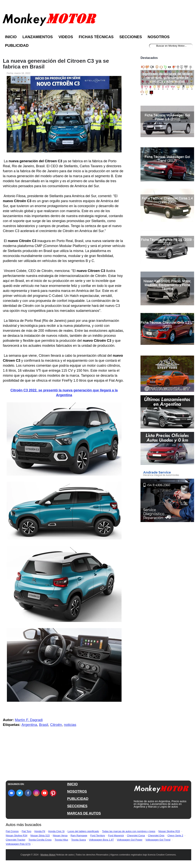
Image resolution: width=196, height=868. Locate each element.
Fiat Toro (26, 831)
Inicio (11, 37)
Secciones (131, 37)
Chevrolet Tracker (16, 840)
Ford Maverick (116, 835)
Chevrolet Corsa (136, 835)
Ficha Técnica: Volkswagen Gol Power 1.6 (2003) (167, 117)
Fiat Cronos (12, 831)
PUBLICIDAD (78, 799)
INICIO (72, 784)
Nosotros (158, 37)
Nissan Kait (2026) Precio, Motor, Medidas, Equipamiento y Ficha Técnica (167, 285)
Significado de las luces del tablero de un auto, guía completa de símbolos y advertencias (167, 78)
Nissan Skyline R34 (17, 835)
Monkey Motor (48, 855)
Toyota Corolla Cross (40, 840)
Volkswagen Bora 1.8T (101, 840)
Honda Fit (40, 831)
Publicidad (17, 45)
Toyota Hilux (61, 840)
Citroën (56, 725)
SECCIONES (77, 806)
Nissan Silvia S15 (40, 835)
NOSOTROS (77, 791)
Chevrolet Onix (156, 835)
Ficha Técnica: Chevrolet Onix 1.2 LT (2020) (167, 324)
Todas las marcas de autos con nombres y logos (129, 831)
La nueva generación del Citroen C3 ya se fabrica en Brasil (56, 64)
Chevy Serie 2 (175, 835)
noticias (70, 725)
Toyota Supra (79, 840)
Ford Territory (98, 835)
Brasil (44, 725)
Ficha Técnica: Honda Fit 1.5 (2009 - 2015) (167, 242)
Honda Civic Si (56, 831)
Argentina (29, 725)
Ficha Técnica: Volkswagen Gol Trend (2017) (167, 159)
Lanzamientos (38, 37)
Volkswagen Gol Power (130, 840)
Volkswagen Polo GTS (18, 844)
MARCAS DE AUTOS (84, 813)
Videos (66, 37)
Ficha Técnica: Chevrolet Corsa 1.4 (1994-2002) (167, 200)
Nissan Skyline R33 (169, 831)
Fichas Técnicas (96, 37)
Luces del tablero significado (83, 831)
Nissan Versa (60, 835)
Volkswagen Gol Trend (158, 840)
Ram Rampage (79, 835)
